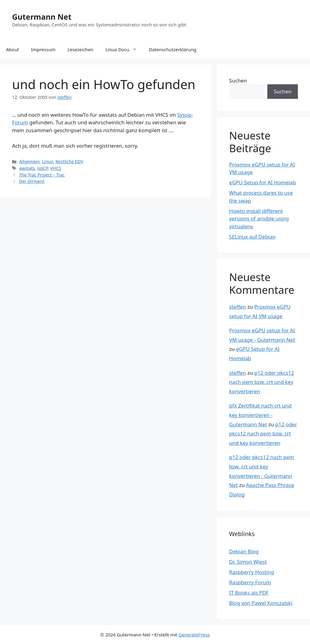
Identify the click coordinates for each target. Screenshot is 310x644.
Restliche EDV (69, 161)
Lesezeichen (80, 49)
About (13, 49)
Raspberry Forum (250, 582)
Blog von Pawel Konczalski (261, 603)
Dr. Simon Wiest (248, 562)
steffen (238, 307)
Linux (48, 161)
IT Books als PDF (249, 593)
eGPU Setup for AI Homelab (263, 182)
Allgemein (29, 161)
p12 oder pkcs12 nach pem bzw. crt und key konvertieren (262, 382)
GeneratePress (194, 635)
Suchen (238, 80)
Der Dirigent (32, 181)
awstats (27, 168)
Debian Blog (244, 551)
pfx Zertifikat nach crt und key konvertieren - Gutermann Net (260, 415)
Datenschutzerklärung (173, 49)
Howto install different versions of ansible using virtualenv (259, 219)
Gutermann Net (42, 17)
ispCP (43, 168)
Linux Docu (124, 49)
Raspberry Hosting (252, 572)
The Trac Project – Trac (42, 175)
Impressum (43, 49)
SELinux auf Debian (252, 237)
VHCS (56, 168)
